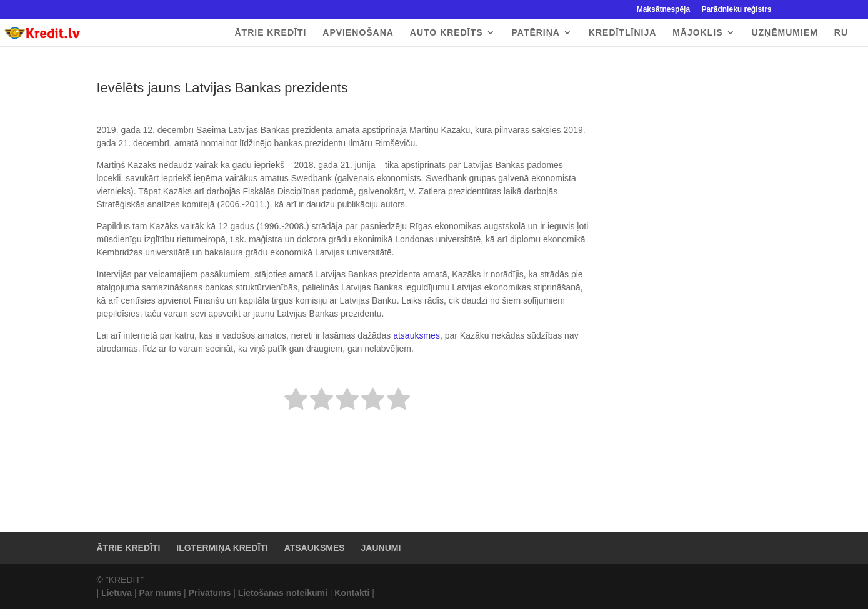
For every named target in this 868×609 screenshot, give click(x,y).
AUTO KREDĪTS (446, 33)
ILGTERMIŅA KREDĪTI (222, 548)
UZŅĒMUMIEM (784, 33)
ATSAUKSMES (315, 548)
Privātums (210, 593)
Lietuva (117, 593)
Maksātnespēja (663, 10)
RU (841, 33)
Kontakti (352, 593)
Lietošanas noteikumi (283, 593)
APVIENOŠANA (358, 33)
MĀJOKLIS (697, 33)
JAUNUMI (381, 548)
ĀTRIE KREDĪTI (270, 33)
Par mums (160, 593)
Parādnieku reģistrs (736, 10)
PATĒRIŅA (535, 33)
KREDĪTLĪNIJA (622, 33)
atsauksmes (415, 335)
